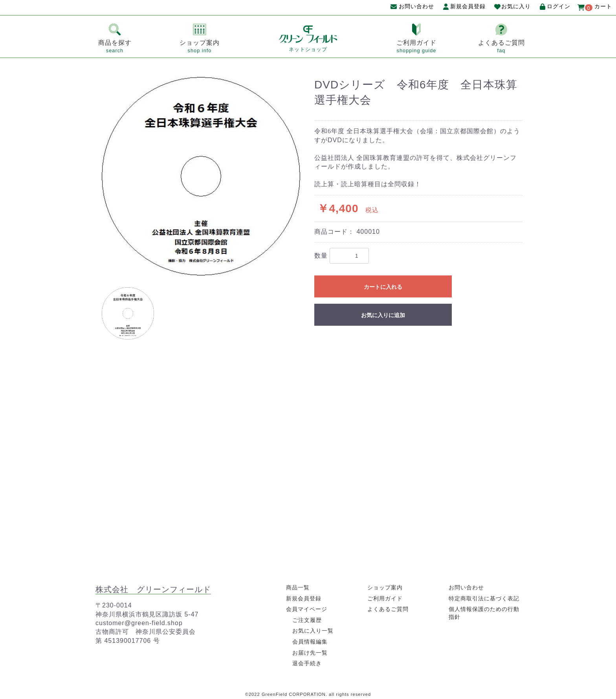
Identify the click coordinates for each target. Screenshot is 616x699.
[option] (201, 176)
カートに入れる (383, 287)
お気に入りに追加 (383, 315)
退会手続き (307, 663)
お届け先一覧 (310, 653)
